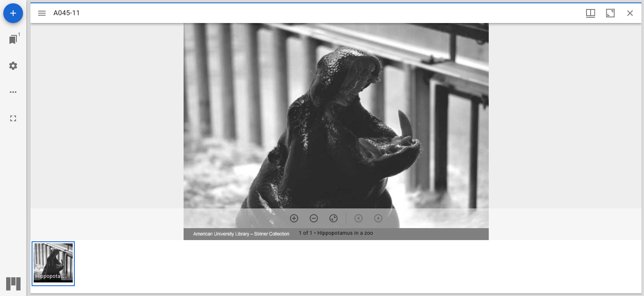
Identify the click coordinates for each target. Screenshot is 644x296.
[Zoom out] (314, 218)
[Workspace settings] (13, 66)
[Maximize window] (610, 13)
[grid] (336, 267)
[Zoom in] (294, 218)
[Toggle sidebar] (42, 13)
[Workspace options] (13, 92)
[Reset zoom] (333, 218)
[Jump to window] (13, 39)
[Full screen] (13, 118)
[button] (53, 264)
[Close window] (630, 13)
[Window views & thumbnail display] (591, 13)
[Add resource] (13, 13)
